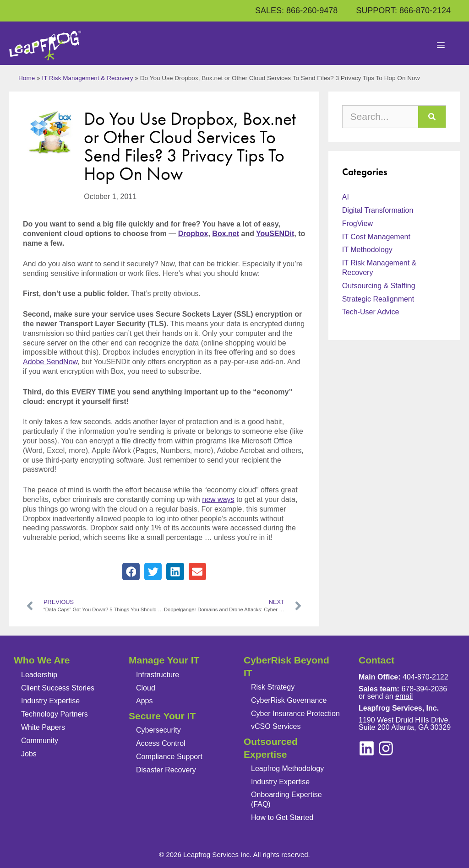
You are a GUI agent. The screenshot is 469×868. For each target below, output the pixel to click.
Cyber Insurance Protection (295, 714)
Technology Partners (55, 714)
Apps (144, 701)
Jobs (29, 754)
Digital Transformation (378, 210)
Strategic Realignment (378, 299)
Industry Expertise (50, 701)
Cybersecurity (158, 730)
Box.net (226, 234)
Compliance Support (169, 757)
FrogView (357, 224)
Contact (376, 660)
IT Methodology (367, 250)
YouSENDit (275, 234)
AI (346, 197)
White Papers (43, 727)
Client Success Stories (58, 688)
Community (40, 741)
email (404, 696)
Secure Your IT (162, 716)
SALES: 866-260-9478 (296, 11)
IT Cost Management (376, 237)
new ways (218, 499)
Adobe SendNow (50, 362)
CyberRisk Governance (289, 700)
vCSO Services (276, 726)
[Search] (432, 117)
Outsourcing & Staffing (379, 286)
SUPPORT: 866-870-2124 (403, 11)
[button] (131, 571)
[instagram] (367, 748)
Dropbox (193, 234)
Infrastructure (158, 675)
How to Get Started (282, 817)
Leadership (39, 675)
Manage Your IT (164, 660)
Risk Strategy (273, 687)
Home (27, 78)
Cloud (146, 688)
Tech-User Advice (371, 312)
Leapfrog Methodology (287, 768)
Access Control (161, 743)
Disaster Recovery (166, 770)
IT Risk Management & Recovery (87, 78)
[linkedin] (386, 748)
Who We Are (42, 660)
